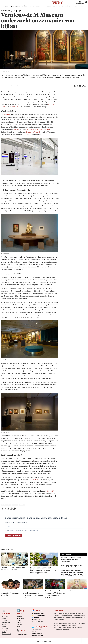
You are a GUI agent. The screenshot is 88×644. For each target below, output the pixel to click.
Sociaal (32, 6)
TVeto (76, 6)
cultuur (15, 505)
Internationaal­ (6, 622)
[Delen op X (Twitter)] (77, 86)
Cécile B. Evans (15, 107)
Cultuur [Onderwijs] (4, 626)
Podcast (82, 6)
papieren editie (38, 636)
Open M (17, 130)
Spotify (19, 626)
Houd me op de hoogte (14, 536)
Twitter (19, 622)
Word (35, 614)
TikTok (19, 620)
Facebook (20, 616)
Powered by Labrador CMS (44, 641)
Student (38, 6)
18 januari (7, 115)
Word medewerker (80, 3)
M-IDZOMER (50, 491)
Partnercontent (7, 634)
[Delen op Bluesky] (86, 86)
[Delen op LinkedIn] (80, 86)
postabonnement (36, 620)
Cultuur (61, 6)
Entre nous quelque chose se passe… (39, 130)
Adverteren (37, 616)
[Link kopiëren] (83, 86)
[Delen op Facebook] (74, 86)
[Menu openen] (2, 2)
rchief (34, 632)
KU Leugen (5, 630)
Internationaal (47, 6)
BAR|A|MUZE (34, 480)
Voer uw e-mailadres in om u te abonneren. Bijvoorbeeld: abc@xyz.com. (21, 530)
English (4, 632)
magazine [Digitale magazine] (37, 630)
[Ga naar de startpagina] (57, 2)
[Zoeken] (86, 2)
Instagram (20, 618)
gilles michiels (6, 505)
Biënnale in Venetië (33, 132)
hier (55, 627)
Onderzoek (69, 6)
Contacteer (37, 621)
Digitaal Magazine (15, 6)
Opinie (55, 6)
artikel (22, 505)
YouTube (19, 624)
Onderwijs (25, 6)
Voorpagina (4, 6)
